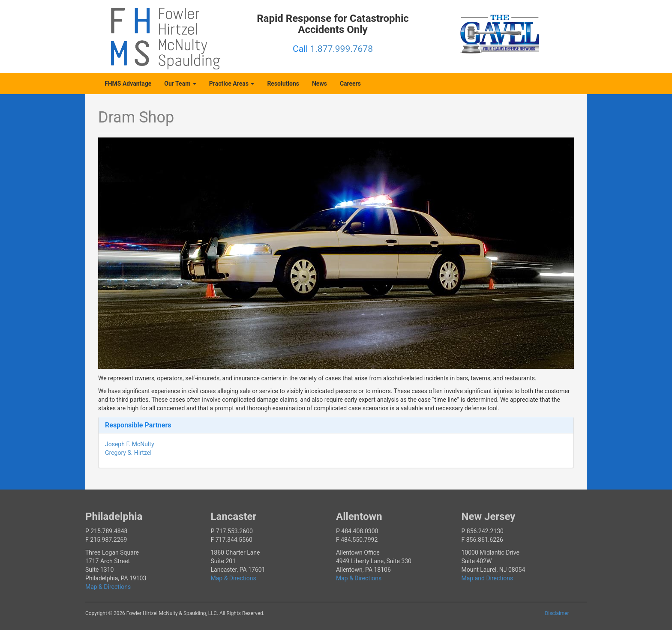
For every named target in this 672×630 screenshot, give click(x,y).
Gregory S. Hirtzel (128, 453)
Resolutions (283, 84)
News (319, 84)
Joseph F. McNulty (130, 444)
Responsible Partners (138, 425)
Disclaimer (557, 613)
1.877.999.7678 (342, 49)
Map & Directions (108, 587)
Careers (350, 84)
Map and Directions (487, 578)
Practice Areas (232, 84)
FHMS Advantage (128, 84)
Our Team (180, 84)
